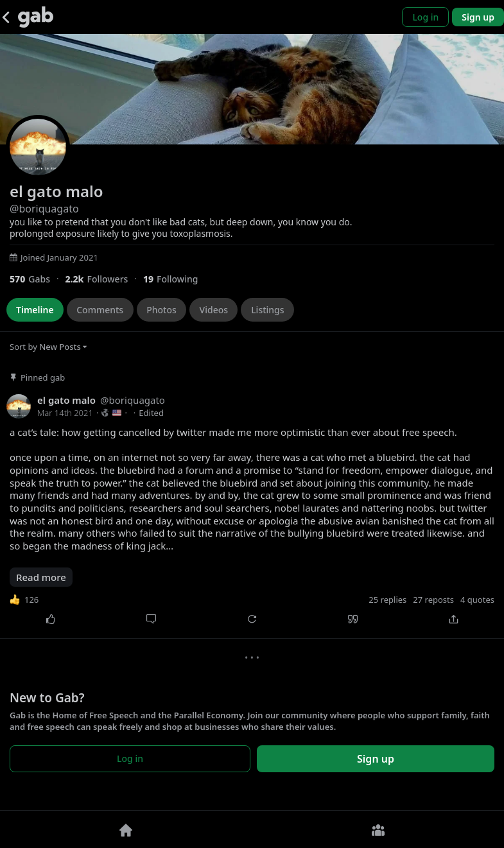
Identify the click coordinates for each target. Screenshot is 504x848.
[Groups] (378, 829)
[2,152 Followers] (104, 279)
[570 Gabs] (37, 279)
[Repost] (252, 619)
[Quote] (353, 619)
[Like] (50, 619)
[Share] (454, 619)
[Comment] (151, 619)
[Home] (126, 829)
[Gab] (36, 17)
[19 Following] (176, 279)
